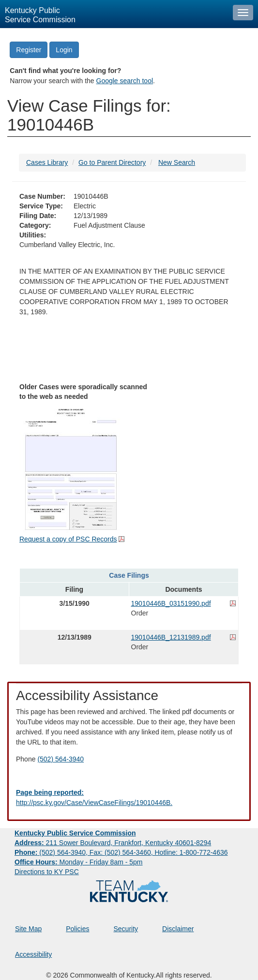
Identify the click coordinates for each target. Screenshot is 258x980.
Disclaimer (178, 929)
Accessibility (33, 954)
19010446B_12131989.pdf (171, 637)
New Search (177, 162)
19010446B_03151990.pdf (171, 603)
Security (126, 929)
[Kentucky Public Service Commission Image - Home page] (114, 14)
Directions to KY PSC (47, 872)
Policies (77, 929)
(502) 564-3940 (61, 759)
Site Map (28, 929)
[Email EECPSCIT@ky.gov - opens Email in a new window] (129, 798)
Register (29, 50)
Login (64, 50)
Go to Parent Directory (112, 162)
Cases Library (47, 162)
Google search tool (125, 81)
